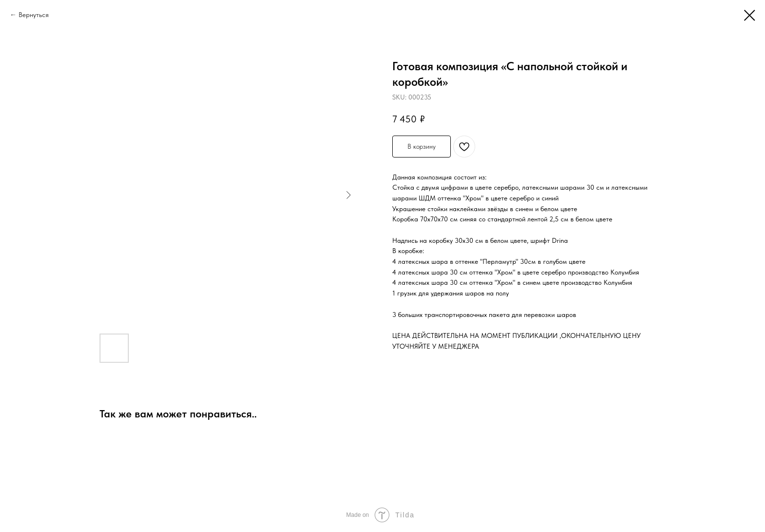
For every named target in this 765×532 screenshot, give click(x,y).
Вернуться (34, 15)
